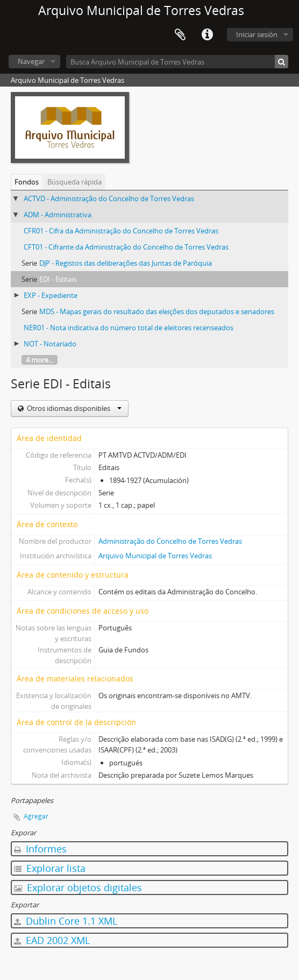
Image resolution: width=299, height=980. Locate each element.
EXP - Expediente (51, 295)
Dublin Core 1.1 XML (66, 921)
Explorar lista (50, 868)
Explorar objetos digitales (78, 887)
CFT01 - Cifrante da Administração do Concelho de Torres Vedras (126, 247)
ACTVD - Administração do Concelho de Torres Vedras (109, 198)
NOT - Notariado (50, 344)
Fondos (27, 182)
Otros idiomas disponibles (73, 408)
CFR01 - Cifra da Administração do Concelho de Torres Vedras (121, 231)
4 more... (40, 360)
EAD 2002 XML (52, 940)
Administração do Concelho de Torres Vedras (170, 541)
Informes (40, 849)
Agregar (36, 816)
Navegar (31, 61)
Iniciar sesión (257, 34)
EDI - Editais (58, 279)
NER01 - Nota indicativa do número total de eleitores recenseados (129, 328)
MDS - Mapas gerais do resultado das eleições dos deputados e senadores (157, 311)
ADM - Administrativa (58, 215)
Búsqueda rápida (74, 182)
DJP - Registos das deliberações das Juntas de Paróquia (126, 263)
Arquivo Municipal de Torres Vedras (155, 556)
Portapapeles (180, 35)
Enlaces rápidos (207, 35)
